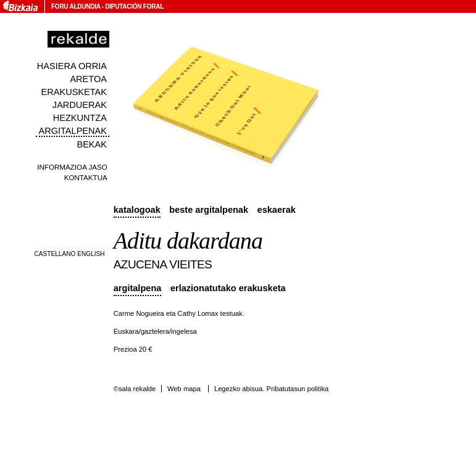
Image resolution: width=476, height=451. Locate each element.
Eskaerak (277, 210)
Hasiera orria (72, 66)
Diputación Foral (134, 6)
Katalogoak (137, 210)
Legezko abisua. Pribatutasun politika (271, 389)
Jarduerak (80, 105)
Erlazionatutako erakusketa (228, 288)
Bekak (92, 144)
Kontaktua (86, 177)
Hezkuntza (80, 118)
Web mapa (184, 389)
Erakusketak (74, 92)
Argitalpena (138, 288)
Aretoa (88, 79)
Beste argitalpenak (209, 210)
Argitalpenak (72, 131)
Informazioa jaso (72, 167)
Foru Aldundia (76, 6)
